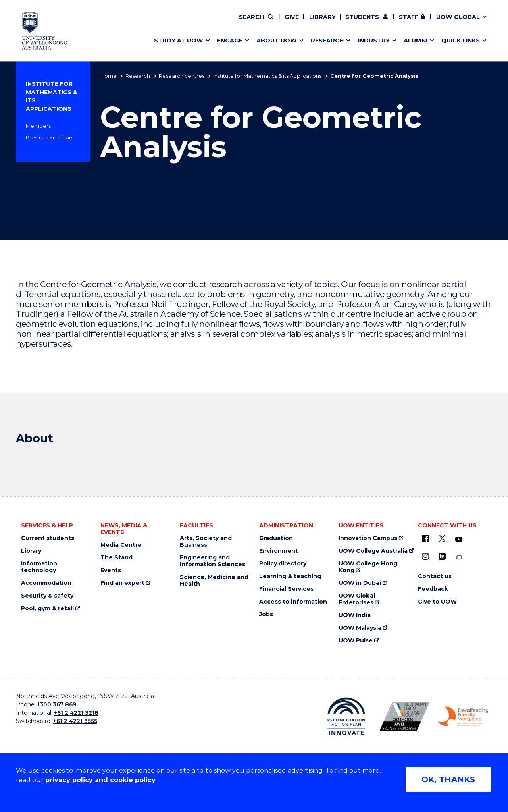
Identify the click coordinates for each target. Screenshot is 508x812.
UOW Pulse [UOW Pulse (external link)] (356, 641)
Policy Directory (290, 23)
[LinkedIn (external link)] (442, 556)
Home (109, 76)
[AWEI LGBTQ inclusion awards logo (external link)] (405, 716)
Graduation (276, 538)
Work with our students (295, 23)
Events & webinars (178, 23)
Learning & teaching (290, 576)
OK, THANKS (448, 779)
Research (138, 76)
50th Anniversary (395, 23)
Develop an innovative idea (191, 23)
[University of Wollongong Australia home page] (45, 31)
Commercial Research (394, 23)
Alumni (160, 23)
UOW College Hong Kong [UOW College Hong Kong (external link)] (368, 567)
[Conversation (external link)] (459, 558)
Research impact (175, 23)
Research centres (182, 76)
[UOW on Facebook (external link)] (425, 538)
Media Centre (121, 545)
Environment (279, 551)
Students (362, 17)
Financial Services (286, 589)
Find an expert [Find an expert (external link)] (296, 23)
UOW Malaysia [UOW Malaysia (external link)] (360, 628)
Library (322, 17)
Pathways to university (185, 23)
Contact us (420, 23)
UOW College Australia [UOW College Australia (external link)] (373, 551)
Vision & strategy (271, 23)
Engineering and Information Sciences (213, 561)
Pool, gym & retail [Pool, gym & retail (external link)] (47, 609)
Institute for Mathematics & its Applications (267, 76)
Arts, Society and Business (206, 542)
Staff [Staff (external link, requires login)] (409, 17)
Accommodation (46, 583)
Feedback (433, 589)
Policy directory (283, 564)
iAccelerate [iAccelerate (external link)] (402, 23)
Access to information (293, 602)
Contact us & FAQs (399, 23)
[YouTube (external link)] (459, 540)
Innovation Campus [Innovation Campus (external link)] (368, 538)
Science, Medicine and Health (214, 581)
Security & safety (47, 596)
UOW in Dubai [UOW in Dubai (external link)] (360, 583)
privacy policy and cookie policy (100, 780)
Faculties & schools (179, 23)
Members (38, 126)
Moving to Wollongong (288, 23)
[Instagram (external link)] (425, 556)
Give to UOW (437, 602)
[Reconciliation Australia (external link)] (346, 716)
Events (111, 570)
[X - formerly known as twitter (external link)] (442, 538)
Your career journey (283, 23)
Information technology (39, 567)
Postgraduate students (402, 23)
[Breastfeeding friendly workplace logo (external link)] (463, 717)
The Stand (116, 558)
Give (292, 17)
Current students (48, 538)
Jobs (266, 614)
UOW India (355, 615)
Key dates (164, 23)
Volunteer (295, 23)
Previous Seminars (50, 137)
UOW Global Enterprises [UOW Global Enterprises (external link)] (357, 599)
